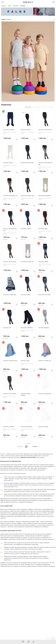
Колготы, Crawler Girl (45, 361)
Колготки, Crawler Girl (27, 262)
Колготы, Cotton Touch (45, 130)
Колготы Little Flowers (27, 163)
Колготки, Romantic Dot (10, 196)
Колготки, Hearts (43, 262)
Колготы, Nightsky (44, 328)
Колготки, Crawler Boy (10, 295)
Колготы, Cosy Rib (9, 130)
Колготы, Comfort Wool (28, 196)
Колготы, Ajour (25, 361)
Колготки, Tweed (26, 229)
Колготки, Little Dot (9, 427)
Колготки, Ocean (43, 427)
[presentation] (48, 638)
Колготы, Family (26, 130)
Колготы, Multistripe (27, 427)
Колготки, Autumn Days (10, 361)
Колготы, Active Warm (10, 262)
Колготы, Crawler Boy (45, 394)
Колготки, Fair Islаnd (44, 295)
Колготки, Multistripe (44, 196)
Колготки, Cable (26, 295)
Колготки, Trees (43, 229)
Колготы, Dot (7, 328)
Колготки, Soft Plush (27, 328)
